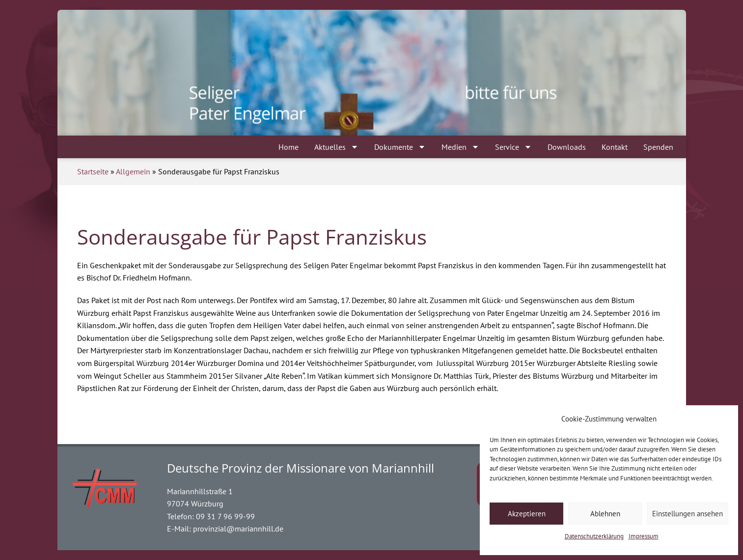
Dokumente (400, 147)
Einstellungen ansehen (688, 514)
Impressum (644, 536)
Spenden (658, 147)
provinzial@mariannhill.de (238, 529)
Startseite (93, 171)
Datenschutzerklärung (594, 536)
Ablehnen (605, 514)
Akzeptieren (527, 514)
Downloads (567, 147)
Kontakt (615, 147)
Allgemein (133, 171)
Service (513, 147)
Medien (460, 147)
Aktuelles (336, 147)
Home (289, 147)
